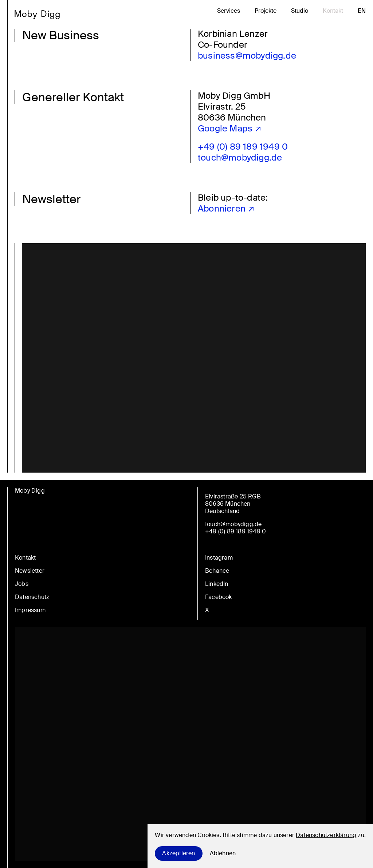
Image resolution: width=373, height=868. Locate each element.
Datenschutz (32, 597)
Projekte (266, 11)
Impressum (30, 610)
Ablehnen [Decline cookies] (223, 853)
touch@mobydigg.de (240, 157)
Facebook (219, 597)
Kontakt (333, 11)
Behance (217, 571)
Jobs (22, 584)
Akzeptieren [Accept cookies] (178, 853)
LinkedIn (217, 584)
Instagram (219, 558)
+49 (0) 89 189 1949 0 (243, 147)
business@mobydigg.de (247, 56)
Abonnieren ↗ (226, 208)
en (362, 11)
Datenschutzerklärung (326, 835)
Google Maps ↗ (230, 128)
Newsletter (30, 571)
